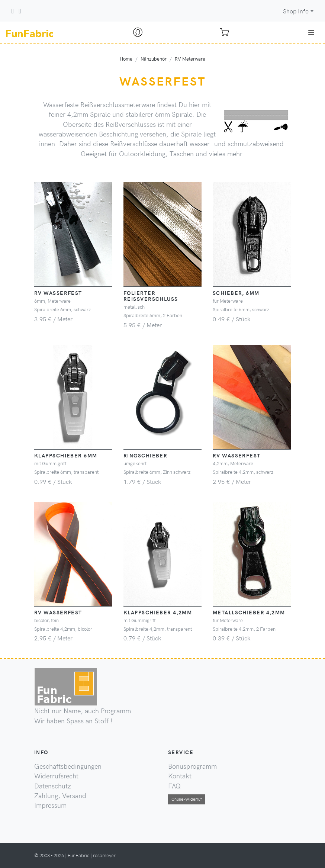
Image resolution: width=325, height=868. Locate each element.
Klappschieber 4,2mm (158, 612)
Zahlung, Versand (60, 795)
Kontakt (180, 776)
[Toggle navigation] (311, 32)
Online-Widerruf (187, 799)
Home (126, 59)
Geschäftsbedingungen (68, 766)
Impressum (50, 805)
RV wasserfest (58, 293)
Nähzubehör (154, 59)
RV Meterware (190, 59)
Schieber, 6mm (236, 293)
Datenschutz (53, 786)
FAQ (174, 786)
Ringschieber (145, 455)
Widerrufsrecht (56, 776)
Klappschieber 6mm (66, 455)
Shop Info (296, 11)
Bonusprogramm (192, 766)
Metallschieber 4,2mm (249, 612)
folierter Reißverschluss (151, 296)
